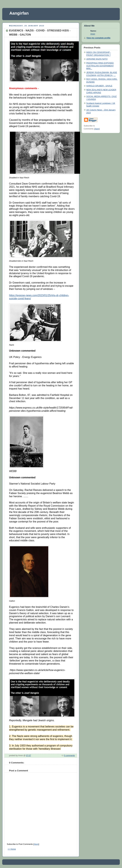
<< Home (12, 849)
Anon (93, 34)
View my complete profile (98, 38)
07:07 (29, 756)
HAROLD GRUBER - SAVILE (99, 86)
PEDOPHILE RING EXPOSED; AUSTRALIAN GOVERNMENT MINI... (100, 66)
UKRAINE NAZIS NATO (97, 59)
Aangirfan (19, 13)
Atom (36, 844)
